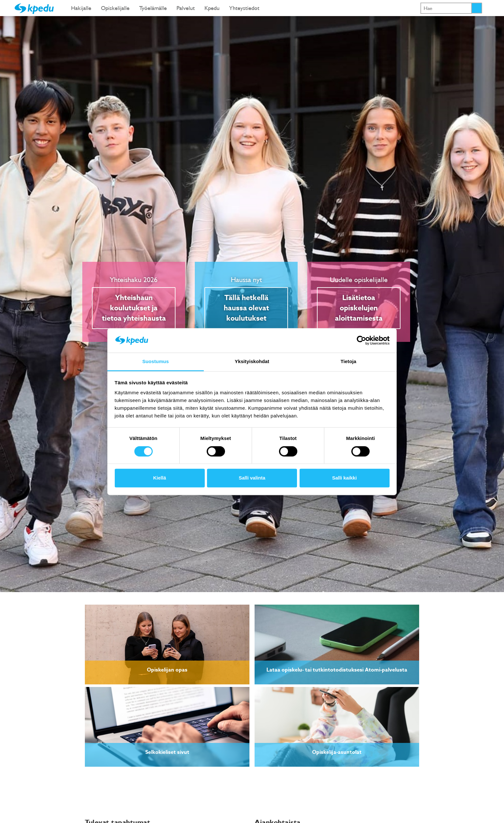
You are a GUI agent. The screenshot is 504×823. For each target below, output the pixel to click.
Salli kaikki (344, 478)
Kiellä (159, 478)
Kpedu (212, 8)
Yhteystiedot (244, 8)
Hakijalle (81, 8)
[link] (167, 645)
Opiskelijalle (115, 8)
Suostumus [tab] (156, 362)
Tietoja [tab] (349, 362)
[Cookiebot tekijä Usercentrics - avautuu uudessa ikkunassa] (361, 340)
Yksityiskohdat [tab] (252, 362)
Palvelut (186, 8)
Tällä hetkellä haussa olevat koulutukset (246, 308)
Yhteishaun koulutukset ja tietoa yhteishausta (134, 308)
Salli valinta (252, 478)
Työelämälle (153, 8)
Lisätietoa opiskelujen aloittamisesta (359, 308)
